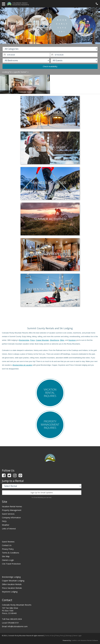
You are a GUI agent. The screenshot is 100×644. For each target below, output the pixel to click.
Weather (6, 525)
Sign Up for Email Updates (42, 493)
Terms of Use (49, 636)
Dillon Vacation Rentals (12, 584)
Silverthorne (54, 340)
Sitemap (69, 636)
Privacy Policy (8, 549)
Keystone (72, 340)
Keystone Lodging (10, 592)
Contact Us (7, 545)
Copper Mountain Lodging (13, 581)
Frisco (32, 340)
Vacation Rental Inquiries (50, 393)
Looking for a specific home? (15, 72)
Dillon (62, 340)
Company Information (11, 518)
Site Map (6, 556)
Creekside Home (25, 92)
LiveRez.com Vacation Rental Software (85, 640)
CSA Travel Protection (11, 564)
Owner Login (77, 636)
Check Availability (50, 66)
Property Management (12, 510)
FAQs (4, 521)
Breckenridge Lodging (11, 577)
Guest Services (8, 514)
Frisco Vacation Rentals (12, 588)
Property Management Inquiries (50, 425)
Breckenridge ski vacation (23, 365)
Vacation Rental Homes (12, 506)
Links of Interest (9, 529)
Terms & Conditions (11, 553)
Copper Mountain (42, 340)
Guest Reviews (8, 542)
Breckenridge (24, 340)
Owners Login (8, 560)
